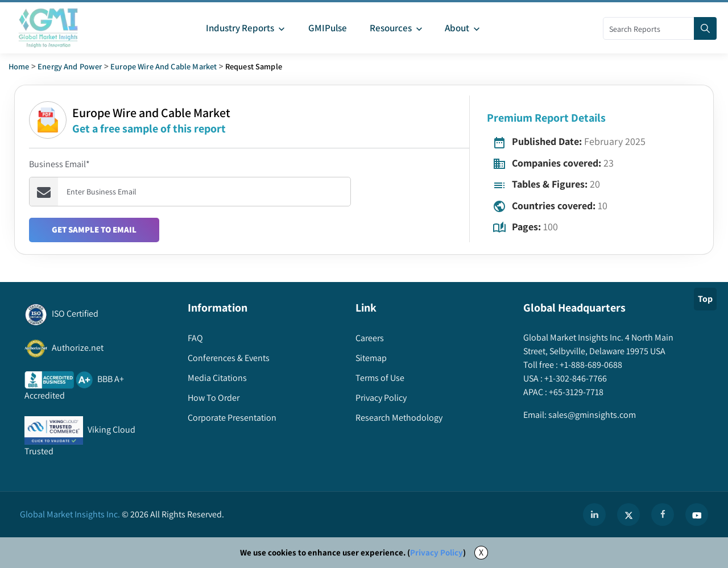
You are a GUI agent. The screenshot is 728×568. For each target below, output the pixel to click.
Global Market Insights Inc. (70, 514)
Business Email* (59, 164)
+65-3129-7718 (575, 392)
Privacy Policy (437, 552)
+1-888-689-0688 (590, 365)
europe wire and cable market (164, 66)
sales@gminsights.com (591, 415)
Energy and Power (70, 66)
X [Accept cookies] (481, 552)
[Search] (705, 28)
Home (19, 66)
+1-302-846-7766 (575, 378)
